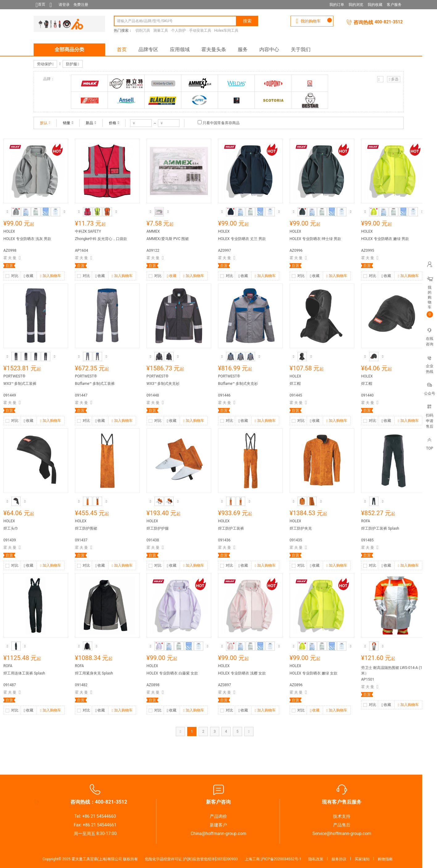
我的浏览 (356, 5)
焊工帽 (295, 384)
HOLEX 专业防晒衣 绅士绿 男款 (315, 239)
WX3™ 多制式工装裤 (20, 384)
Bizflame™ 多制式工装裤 (95, 384)
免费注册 (81, 5)
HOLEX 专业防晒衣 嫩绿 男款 (385, 239)
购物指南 (385, 859)
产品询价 (218, 816)
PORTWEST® (14, 376)
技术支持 (342, 816)
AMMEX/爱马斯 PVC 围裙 (168, 239)
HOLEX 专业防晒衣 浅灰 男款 (27, 239)
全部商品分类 (69, 49)
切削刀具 (143, 31)
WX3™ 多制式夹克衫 (163, 384)
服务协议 (339, 859)
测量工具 (161, 31)
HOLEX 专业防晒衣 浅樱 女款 (242, 673)
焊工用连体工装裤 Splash (24, 673)
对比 (15, 276)
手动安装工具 (200, 31)
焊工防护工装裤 (231, 528)
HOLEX (9, 231)
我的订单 (337, 5)
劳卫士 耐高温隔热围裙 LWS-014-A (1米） (392, 670)
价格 (114, 123)
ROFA (366, 521)
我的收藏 (375, 5)
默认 (45, 123)
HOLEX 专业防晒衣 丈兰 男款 (242, 239)
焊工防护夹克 (301, 528)
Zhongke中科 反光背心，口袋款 (101, 239)
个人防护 (179, 31)
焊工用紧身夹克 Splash (94, 673)
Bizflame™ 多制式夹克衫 (238, 384)
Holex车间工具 (227, 31)
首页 (122, 49)
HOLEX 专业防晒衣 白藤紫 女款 (172, 673)
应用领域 (180, 49)
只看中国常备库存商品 (221, 123)
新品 (91, 123)
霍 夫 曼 (10, 258)
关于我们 (301, 49)
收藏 (29, 276)
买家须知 (362, 859)
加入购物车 (50, 276)
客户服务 (394, 5)
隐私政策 (316, 859)
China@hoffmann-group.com (218, 833)
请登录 (64, 5)
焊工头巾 (11, 528)
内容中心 (269, 49)
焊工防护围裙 (86, 528)
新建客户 (218, 825)
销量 (68, 123)
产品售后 (342, 825)
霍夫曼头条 (214, 49)
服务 (243, 49)
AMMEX (153, 231)
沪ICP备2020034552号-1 (281, 859)
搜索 (247, 21)
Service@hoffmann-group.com (342, 833)
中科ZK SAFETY (88, 231)
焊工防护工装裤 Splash (380, 528)
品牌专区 (148, 49)
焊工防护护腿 (158, 528)
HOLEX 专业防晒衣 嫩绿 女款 (313, 673)
